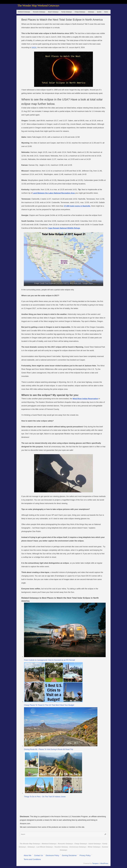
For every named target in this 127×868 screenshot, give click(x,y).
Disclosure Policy (52, 855)
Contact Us (38, 855)
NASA (34, 47)
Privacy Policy (85, 855)
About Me (27, 855)
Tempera (95, 863)
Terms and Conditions (32, 859)
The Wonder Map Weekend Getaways (38, 5)
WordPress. (104, 863)
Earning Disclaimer (69, 855)
